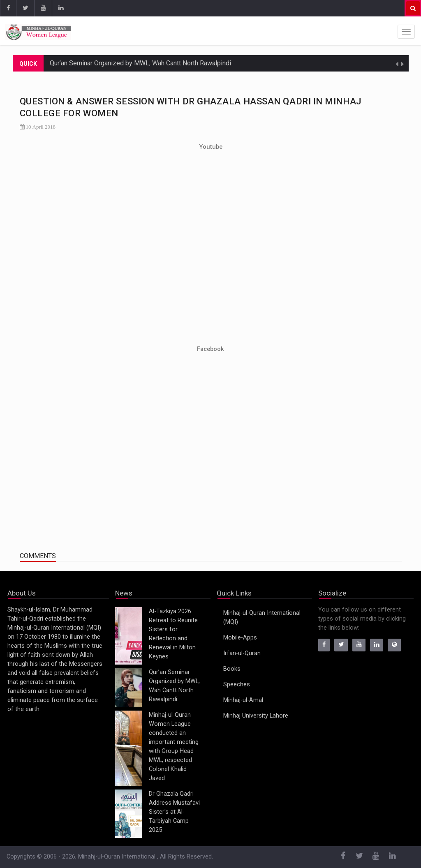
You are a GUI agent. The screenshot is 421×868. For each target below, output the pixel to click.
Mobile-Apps (240, 638)
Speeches (237, 684)
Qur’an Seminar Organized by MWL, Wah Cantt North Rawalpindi (140, 63)
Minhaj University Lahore (256, 716)
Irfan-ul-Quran (242, 653)
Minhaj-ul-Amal (243, 700)
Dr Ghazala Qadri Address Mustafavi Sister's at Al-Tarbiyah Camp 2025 (174, 812)
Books (232, 669)
